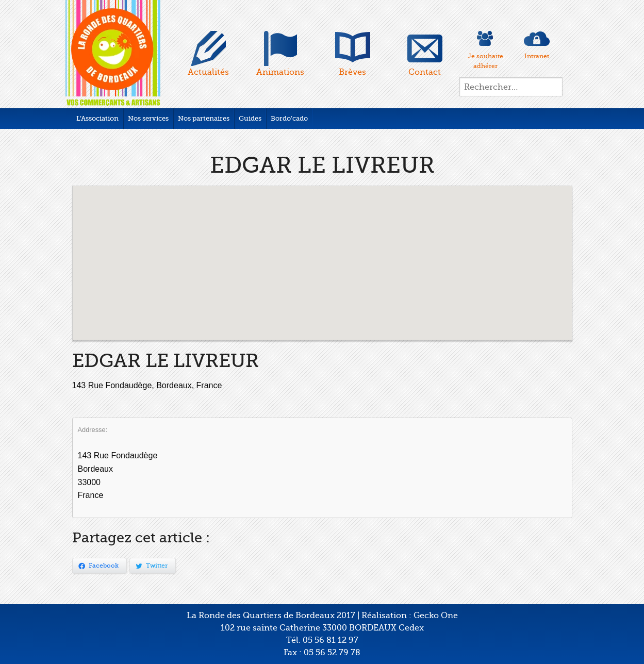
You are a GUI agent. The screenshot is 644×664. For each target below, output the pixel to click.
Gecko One (436, 616)
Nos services (148, 118)
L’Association (97, 118)
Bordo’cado (289, 118)
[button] (322, 253)
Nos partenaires (204, 118)
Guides (250, 118)
